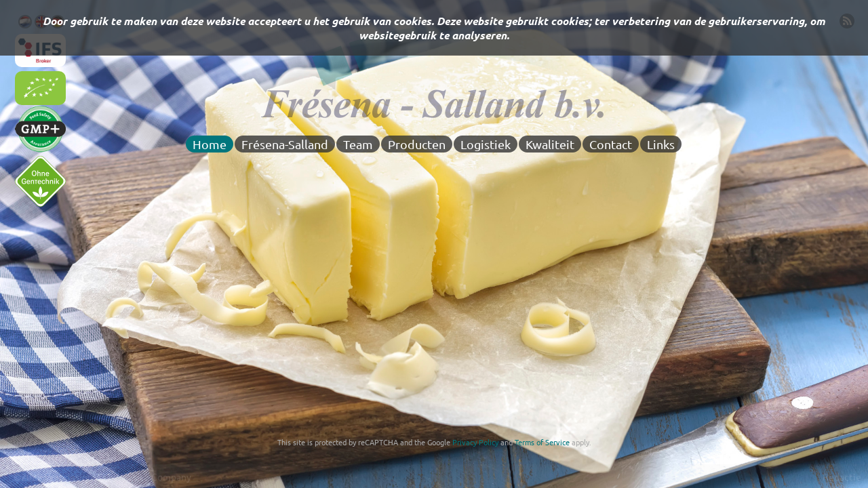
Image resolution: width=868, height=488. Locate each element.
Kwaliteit (550, 144)
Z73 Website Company (143, 476)
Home (210, 144)
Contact (611, 144)
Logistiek (486, 144)
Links (661, 144)
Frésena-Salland (285, 144)
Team (358, 144)
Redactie (842, 476)
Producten (417, 144)
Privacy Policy (475, 442)
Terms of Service (542, 442)
